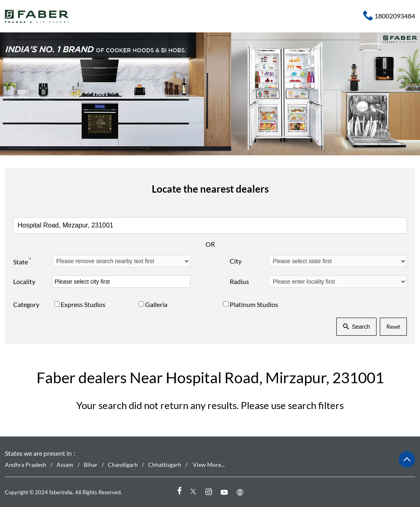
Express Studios (83, 304)
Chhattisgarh (165, 465)
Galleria (156, 304)
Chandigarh (123, 465)
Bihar (91, 465)
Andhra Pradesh (26, 465)
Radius (239, 281)
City (236, 261)
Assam (65, 465)
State (22, 261)
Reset (393, 326)
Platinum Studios (254, 304)
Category (26, 304)
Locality (24, 281)
